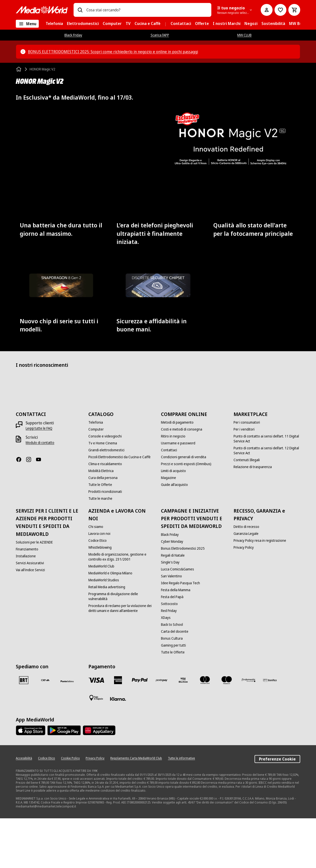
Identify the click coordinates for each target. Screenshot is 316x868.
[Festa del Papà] (172, 647)
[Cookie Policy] (70, 808)
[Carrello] (294, 10)
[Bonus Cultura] (172, 688)
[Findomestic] (248, 730)
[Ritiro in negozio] (173, 486)
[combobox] (147, 10)
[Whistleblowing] (100, 597)
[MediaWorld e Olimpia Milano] (110, 623)
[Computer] (96, 479)
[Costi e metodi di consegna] (182, 479)
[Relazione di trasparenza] (253, 517)
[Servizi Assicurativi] (30, 613)
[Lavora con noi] (99, 583)
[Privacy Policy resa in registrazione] (260, 590)
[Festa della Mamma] (176, 640)
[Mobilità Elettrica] (101, 521)
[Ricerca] (80, 10)
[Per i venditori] (244, 479)
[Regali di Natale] (173, 605)
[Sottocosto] (169, 653)
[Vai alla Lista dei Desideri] (280, 10)
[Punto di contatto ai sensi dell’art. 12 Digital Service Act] (267, 500)
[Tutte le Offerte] (100, 534)
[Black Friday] (170, 584)
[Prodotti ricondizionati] (105, 541)
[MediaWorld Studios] (104, 630)
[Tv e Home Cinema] (103, 493)
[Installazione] (26, 606)
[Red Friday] (169, 660)
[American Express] (118, 730)
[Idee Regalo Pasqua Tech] (180, 633)
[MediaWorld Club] (101, 616)
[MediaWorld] (42, 10)
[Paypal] (140, 730)
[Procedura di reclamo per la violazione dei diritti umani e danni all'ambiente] (122, 658)
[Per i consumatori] (247, 472)
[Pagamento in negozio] (96, 748)
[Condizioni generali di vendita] (184, 507)
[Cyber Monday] (172, 591)
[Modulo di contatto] (40, 492)
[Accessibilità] (24, 808)
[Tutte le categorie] (27, 24)
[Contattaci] (169, 500)
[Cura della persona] (103, 527)
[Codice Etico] (98, 590)
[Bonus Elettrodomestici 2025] (183, 598)
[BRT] (24, 730)
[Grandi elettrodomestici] (106, 500)
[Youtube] (40, 509)
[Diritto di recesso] (246, 576)
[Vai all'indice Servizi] (30, 620)
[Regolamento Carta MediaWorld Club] (136, 808)
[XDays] (166, 667)
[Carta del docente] (175, 681)
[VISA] (96, 730)
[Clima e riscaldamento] (105, 514)
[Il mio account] (267, 10)
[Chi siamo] (96, 576)
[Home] (19, 69)
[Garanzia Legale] (246, 583)
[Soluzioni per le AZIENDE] (34, 592)
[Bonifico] (270, 730)
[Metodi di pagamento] (177, 472)
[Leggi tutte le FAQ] (39, 478)
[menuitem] (54, 24)
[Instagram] (31, 509)
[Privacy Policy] (244, 597)
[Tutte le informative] (181, 808)
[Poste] (67, 731)
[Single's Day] (170, 612)
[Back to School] (172, 674)
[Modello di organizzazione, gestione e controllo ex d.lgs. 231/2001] (122, 607)
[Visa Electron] (183, 730)
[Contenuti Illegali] (247, 510)
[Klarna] (118, 749)
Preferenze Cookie (277, 809)
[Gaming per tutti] (173, 695)
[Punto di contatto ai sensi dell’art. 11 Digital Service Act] (267, 488)
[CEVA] (45, 730)
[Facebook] (21, 509)
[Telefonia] (96, 472)
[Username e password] (178, 493)
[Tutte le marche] (100, 548)
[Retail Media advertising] (107, 637)
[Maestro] (227, 730)
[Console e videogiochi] (105, 486)
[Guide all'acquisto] (174, 534)
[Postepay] (161, 730)
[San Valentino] (171, 626)
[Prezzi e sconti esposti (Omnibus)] (186, 514)
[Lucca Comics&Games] (178, 619)
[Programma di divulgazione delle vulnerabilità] (122, 646)
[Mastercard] (205, 730)
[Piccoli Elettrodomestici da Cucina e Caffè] (119, 507)
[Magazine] (168, 527)
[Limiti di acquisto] (173, 521)
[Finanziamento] (27, 599)
